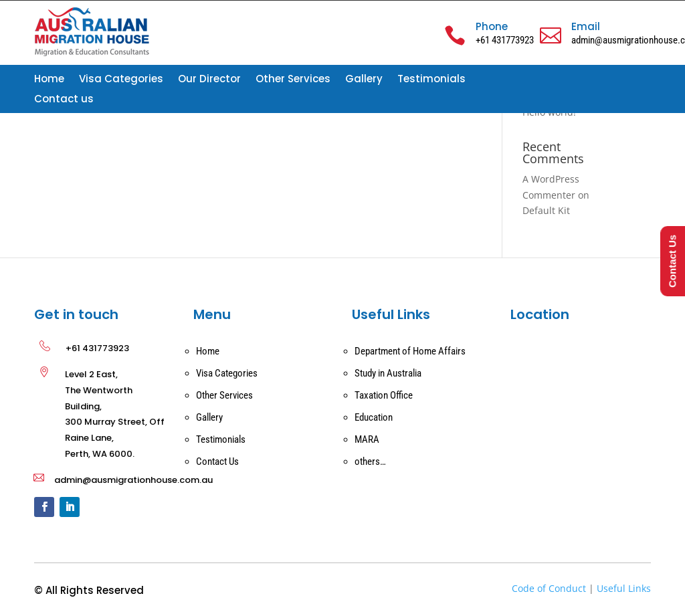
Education (374, 417)
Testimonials (431, 80)
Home (49, 80)
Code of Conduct (549, 588)
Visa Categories (121, 80)
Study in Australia (388, 373)
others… (370, 461)
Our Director (209, 80)
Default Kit (546, 210)
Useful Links (624, 588)
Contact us (64, 100)
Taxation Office (384, 395)
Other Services (293, 80)
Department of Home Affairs (410, 351)
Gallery (364, 80)
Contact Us (217, 461)
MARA (367, 439)
